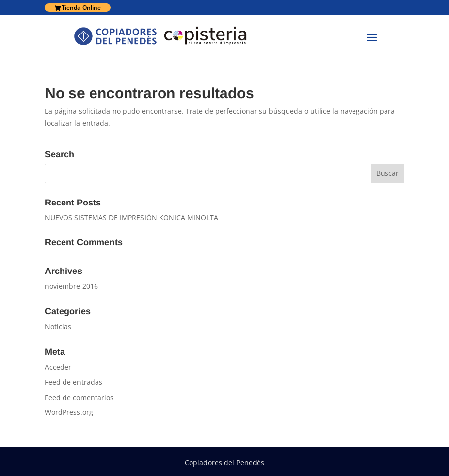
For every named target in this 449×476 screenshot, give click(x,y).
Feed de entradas (74, 382)
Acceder (58, 367)
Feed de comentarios (79, 397)
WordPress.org (69, 412)
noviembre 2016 (71, 286)
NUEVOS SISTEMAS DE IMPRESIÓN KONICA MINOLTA (131, 218)
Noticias (58, 326)
